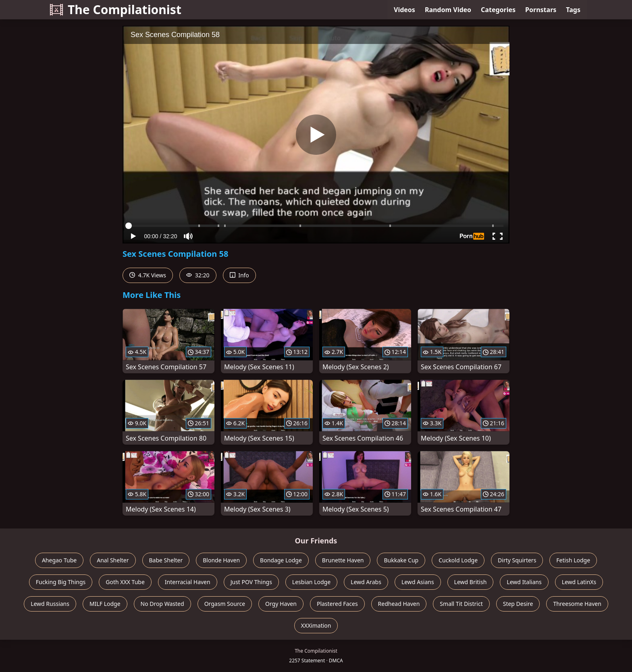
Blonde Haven (221, 560)
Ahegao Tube (59, 560)
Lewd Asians (418, 582)
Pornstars (541, 10)
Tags (573, 10)
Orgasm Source (225, 604)
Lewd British (471, 582)
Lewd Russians (50, 604)
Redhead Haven (399, 604)
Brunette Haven (343, 560)
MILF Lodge (105, 604)
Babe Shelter (166, 560)
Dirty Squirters (517, 560)
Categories (498, 10)
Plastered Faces (337, 604)
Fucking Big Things (61, 582)
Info (239, 275)
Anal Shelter (113, 560)
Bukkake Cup (401, 560)
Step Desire (518, 604)
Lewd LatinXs (579, 582)
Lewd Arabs (366, 582)
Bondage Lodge (281, 560)
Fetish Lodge (573, 560)
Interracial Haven (188, 582)
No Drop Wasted (162, 604)
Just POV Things (251, 582)
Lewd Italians (524, 582)
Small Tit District (461, 604)
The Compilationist (116, 9)
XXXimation (316, 625)
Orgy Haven (281, 604)
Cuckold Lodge (458, 560)
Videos (404, 10)
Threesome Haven (577, 604)
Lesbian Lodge (311, 582)
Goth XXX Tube (125, 582)
